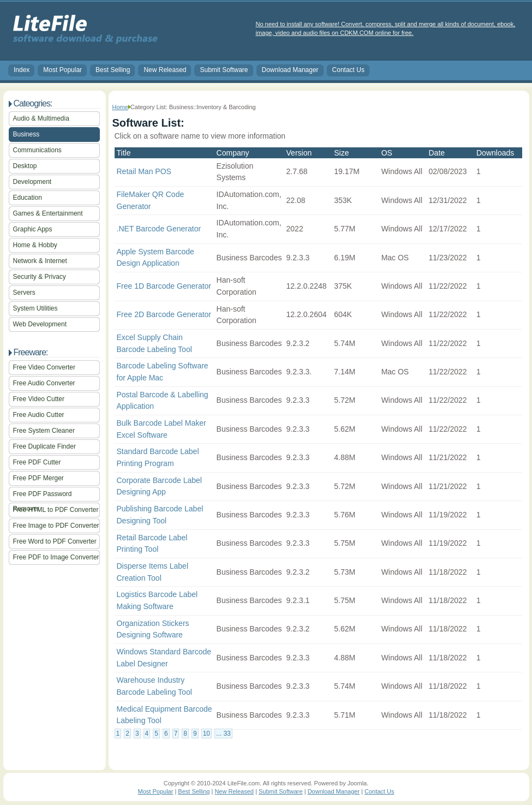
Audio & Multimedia (41, 118)
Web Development (40, 324)
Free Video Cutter (39, 399)
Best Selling (113, 70)
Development (32, 182)
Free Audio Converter (44, 383)
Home (120, 107)
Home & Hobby (35, 245)
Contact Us (348, 70)
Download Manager (290, 70)
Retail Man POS (144, 171)
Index (22, 70)
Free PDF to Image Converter (56, 557)
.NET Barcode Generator (159, 229)
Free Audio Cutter (39, 415)
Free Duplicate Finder (44, 446)
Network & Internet (40, 261)
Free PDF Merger (38, 478)
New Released (165, 70)
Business (26, 134)
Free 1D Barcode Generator (164, 286)
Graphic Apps (33, 229)
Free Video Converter (44, 367)
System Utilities (35, 308)
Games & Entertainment (48, 213)
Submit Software (224, 70)
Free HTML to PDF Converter (56, 510)
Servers (24, 293)
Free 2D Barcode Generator (164, 314)
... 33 (223, 734)
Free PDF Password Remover (43, 496)
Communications (37, 150)
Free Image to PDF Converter (56, 526)
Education (28, 198)
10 (207, 734)
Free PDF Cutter (37, 462)
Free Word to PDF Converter (55, 541)
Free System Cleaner (44, 431)
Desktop (25, 166)
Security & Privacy (40, 277)
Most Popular (62, 70)
